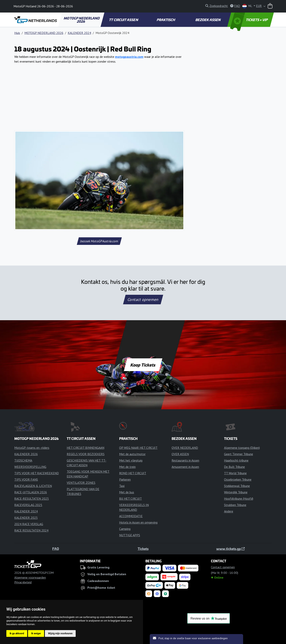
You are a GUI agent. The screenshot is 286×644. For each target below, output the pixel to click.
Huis (17, 33)
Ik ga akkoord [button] (17, 633)
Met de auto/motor (132, 454)
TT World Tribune (235, 473)
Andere (229, 511)
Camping (125, 529)
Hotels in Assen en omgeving (138, 522)
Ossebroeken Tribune (238, 479)
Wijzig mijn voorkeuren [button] (60, 633)
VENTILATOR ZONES (81, 483)
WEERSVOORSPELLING (30, 467)
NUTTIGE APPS (130, 535)
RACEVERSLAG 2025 (28, 505)
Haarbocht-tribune (236, 460)
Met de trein (127, 467)
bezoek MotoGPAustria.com (99, 241)
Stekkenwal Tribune (237, 486)
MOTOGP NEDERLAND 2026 (82, 20)
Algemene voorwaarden (30, 577)
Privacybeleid (23, 582)
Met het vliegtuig (131, 460)
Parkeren (125, 479)
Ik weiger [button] (36, 633)
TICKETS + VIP (249, 20)
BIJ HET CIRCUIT (130, 499)
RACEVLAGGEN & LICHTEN (33, 486)
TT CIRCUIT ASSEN (124, 20)
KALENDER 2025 (26, 518)
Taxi (122, 486)
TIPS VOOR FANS (26, 479)
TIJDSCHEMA (23, 460)
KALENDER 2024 (79, 33)
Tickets (143, 549)
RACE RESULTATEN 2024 (31, 530)
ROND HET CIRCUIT (133, 473)
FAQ (56, 549)
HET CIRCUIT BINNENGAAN (86, 448)
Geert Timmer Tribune (239, 454)
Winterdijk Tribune (236, 492)
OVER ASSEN (180, 454)
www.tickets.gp (230, 549)
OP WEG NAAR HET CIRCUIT (138, 448)
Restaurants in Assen (185, 460)
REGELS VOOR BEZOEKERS (86, 454)
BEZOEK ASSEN (208, 20)
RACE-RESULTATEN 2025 (32, 499)
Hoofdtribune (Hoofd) (239, 499)
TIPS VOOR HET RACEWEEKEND (37, 473)
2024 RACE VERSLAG (29, 524)
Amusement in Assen (185, 467)
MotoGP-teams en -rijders (32, 448)
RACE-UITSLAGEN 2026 (31, 492)
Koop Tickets (143, 365)
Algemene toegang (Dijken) (242, 448)
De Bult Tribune (234, 467)
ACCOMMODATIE (131, 516)
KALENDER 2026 (26, 454)
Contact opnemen (143, 300)
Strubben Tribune (235, 505)
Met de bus (127, 492)
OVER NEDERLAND (185, 448)
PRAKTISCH (166, 20)
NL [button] (248, 6)
